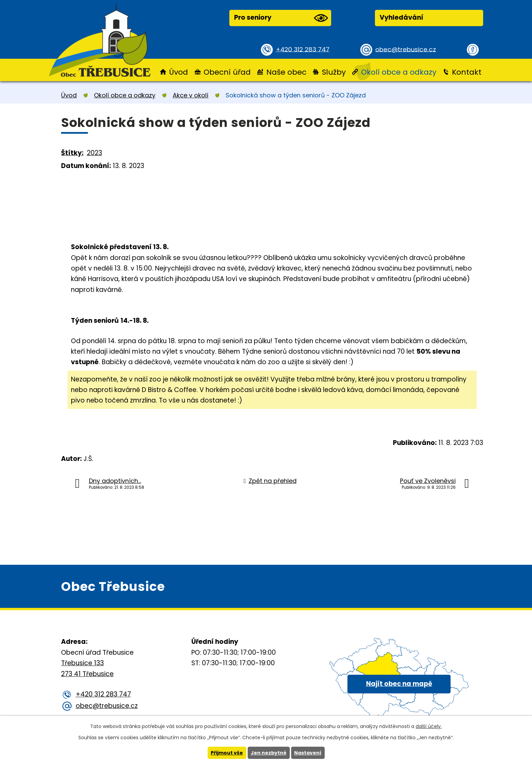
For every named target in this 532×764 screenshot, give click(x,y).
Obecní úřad (227, 72)
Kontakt (467, 72)
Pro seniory (281, 18)
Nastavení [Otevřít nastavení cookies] (308, 753)
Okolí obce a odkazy (399, 72)
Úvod (178, 72)
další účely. (429, 726)
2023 (94, 153)
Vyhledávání (402, 17)
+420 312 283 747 (303, 49)
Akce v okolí (191, 95)
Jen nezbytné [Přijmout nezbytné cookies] (269, 753)
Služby (334, 72)
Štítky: (72, 153)
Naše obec (286, 72)
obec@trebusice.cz (407, 49)
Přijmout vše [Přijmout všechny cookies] (227, 753)
